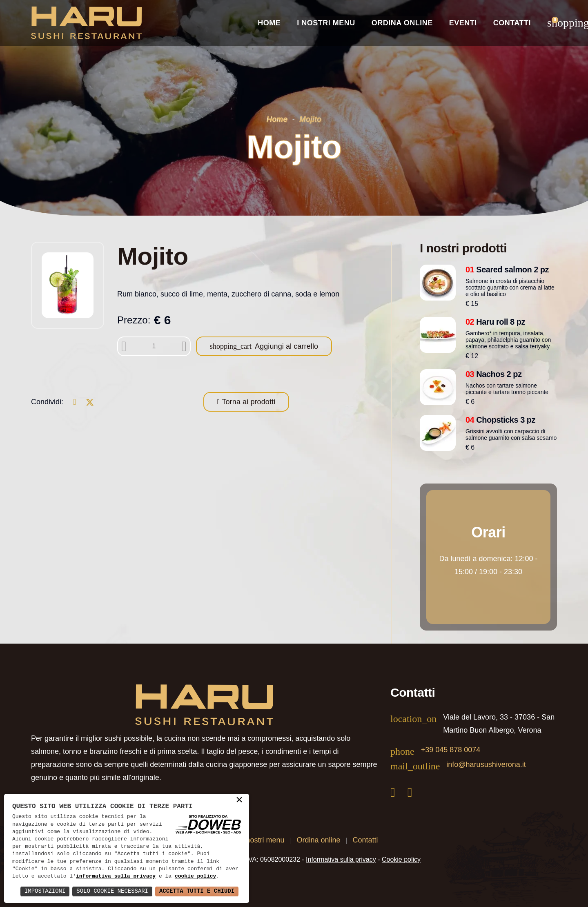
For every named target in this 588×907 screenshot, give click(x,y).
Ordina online (402, 23)
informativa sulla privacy (116, 876)
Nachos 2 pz (494, 374)
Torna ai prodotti (248, 402)
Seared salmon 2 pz (507, 270)
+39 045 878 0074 (451, 750)
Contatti (512, 23)
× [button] (239, 800)
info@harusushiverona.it (486, 764)
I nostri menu (263, 840)
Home (269, 23)
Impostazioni (44, 891)
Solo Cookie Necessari (112, 891)
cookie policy (195, 876)
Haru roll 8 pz (495, 322)
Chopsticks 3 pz (500, 420)
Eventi (463, 23)
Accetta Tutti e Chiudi (197, 891)
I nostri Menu (326, 23)
